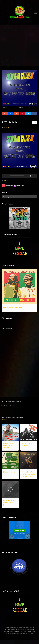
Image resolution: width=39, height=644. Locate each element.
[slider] (17, 176)
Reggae (21, 107)
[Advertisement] (19, 45)
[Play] (4, 176)
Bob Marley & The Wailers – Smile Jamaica (9, 503)
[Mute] (30, 176)
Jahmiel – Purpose (9, 472)
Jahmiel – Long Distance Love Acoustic (8, 446)
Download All (7, 128)
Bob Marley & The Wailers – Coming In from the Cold (28, 474)
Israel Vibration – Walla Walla (13, 307)
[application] (19, 176)
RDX (5, 181)
